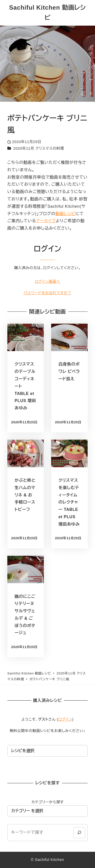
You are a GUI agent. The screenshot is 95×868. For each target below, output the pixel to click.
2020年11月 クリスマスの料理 (39, 148)
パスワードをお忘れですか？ (47, 293)
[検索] (79, 833)
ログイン (65, 719)
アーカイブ (46, 221)
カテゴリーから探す (47, 802)
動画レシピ (65, 214)
